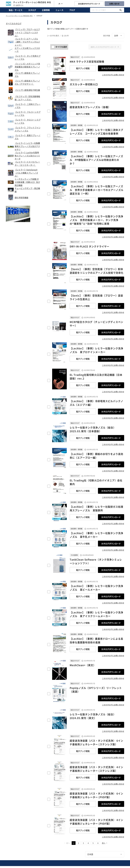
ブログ (72, 10)
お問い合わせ (114, 4)
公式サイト (18, 5)
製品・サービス (16, 10)
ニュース (59, 10)
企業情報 (46, 10)
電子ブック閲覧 (83, 68)
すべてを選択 (59, 47)
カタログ (32, 10)
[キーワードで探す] (121, 10)
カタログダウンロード (111, 68)
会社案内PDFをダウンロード (89, 4)
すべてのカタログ (14, 24)
